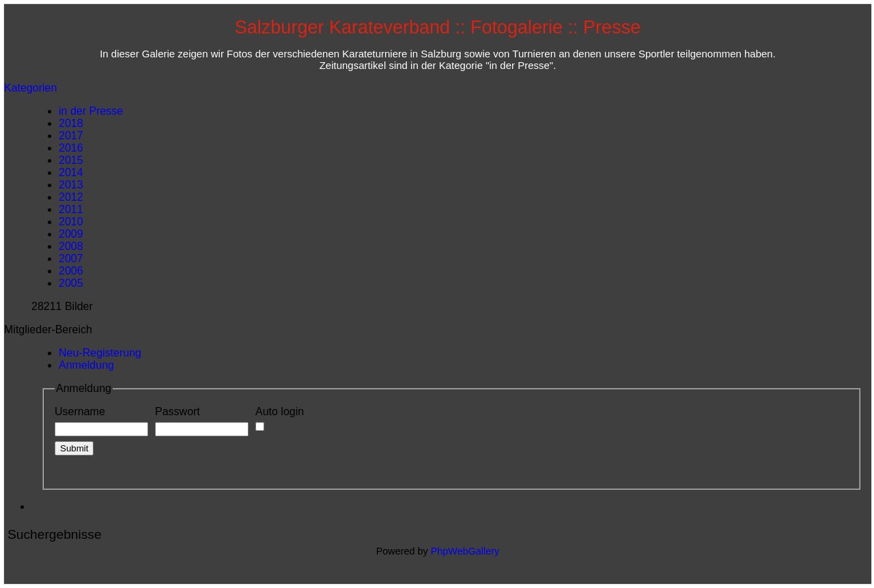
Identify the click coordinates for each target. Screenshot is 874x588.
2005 (71, 283)
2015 (71, 160)
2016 (71, 148)
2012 (71, 197)
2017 (71, 136)
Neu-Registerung (100, 353)
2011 (71, 209)
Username (101, 421)
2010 (71, 222)
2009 (71, 234)
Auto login (280, 419)
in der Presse (91, 111)
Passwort (202, 421)
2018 (71, 123)
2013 (71, 185)
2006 (71, 271)
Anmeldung (86, 365)
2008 (71, 246)
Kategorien (30, 88)
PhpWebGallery (465, 551)
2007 (71, 258)
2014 (71, 172)
